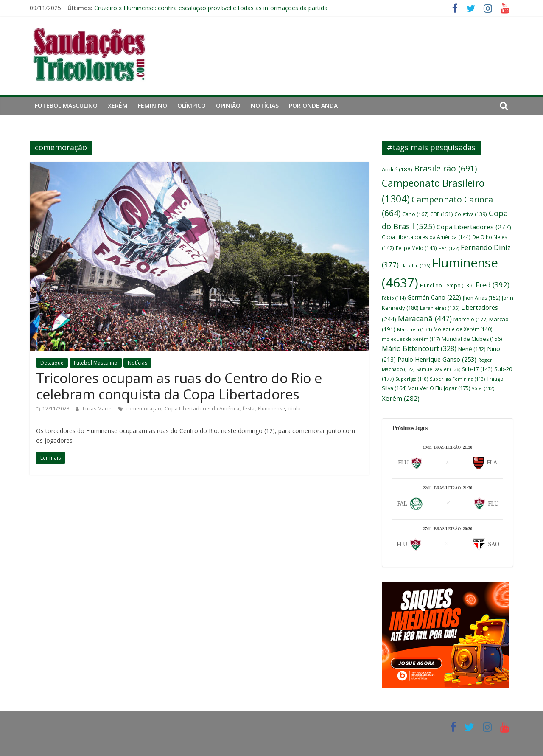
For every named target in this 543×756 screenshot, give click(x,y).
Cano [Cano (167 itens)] (415, 214)
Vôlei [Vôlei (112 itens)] (483, 388)
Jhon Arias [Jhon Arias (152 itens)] (481, 298)
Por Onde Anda (313, 105)
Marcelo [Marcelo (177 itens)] (470, 319)
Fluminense (271, 409)
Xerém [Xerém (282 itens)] (401, 398)
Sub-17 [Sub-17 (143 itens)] (477, 369)
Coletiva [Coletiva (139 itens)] (471, 214)
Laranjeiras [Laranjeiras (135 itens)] (440, 308)
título (295, 409)
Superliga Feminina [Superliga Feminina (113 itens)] (457, 379)
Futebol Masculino (66, 105)
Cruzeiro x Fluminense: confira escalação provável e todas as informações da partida (211, 8)
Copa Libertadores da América (202, 409)
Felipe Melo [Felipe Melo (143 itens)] (416, 248)
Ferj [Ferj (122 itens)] (449, 248)
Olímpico (192, 105)
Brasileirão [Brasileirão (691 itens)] (445, 168)
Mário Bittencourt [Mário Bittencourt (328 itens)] (419, 348)
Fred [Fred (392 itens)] (493, 285)
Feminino (153, 105)
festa (249, 409)
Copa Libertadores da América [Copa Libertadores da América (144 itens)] (426, 237)
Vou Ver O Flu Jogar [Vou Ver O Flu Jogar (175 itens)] (439, 388)
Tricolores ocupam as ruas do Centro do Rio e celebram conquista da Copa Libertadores (179, 386)
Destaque (52, 363)
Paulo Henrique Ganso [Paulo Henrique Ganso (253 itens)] (437, 359)
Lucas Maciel (98, 409)
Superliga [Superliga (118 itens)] (412, 379)
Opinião (228, 105)
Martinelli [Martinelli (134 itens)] (414, 329)
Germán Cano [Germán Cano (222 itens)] (434, 297)
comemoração (143, 409)
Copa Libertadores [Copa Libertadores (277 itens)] (474, 227)
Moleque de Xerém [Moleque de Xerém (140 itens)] (463, 329)
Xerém (118, 105)
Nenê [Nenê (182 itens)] (472, 349)
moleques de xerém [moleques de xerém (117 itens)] (411, 339)
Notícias (265, 105)
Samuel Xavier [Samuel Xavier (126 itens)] (438, 369)
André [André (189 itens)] (397, 169)
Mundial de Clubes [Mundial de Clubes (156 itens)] (472, 339)
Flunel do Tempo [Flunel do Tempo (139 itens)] (447, 285)
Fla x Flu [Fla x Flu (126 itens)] (415, 266)
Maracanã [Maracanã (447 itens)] (425, 318)
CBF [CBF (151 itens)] (441, 214)
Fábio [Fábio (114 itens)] (394, 298)
